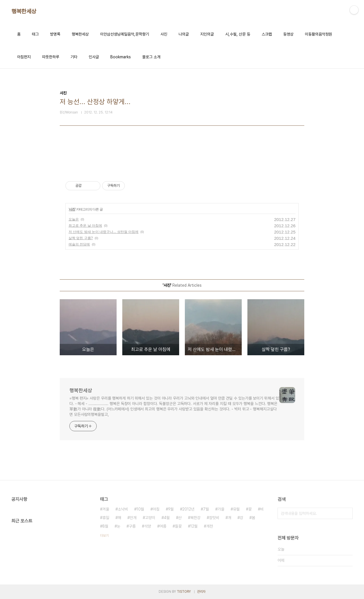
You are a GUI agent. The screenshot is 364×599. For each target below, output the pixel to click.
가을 (221, 509)
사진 (164, 34)
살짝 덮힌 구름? (81, 238)
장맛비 (214, 518)
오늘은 (74, 219)
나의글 (184, 34)
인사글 (94, 57)
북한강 (195, 518)
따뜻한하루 (51, 57)
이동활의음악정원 (318, 34)
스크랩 (267, 34)
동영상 (288, 34)
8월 (105, 526)
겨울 (106, 509)
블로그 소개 (151, 57)
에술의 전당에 (79, 244)
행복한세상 (24, 11)
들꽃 (178, 526)
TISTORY (184, 592)
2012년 (188, 509)
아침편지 (24, 57)
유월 (236, 509)
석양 (148, 526)
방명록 (55, 34)
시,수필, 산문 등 (238, 34)
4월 (167, 518)
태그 (35, 34)
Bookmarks (121, 57)
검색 (347, 513)
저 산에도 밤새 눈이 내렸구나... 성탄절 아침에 (104, 232)
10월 (140, 509)
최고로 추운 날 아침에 (85, 226)
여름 (163, 526)
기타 (74, 57)
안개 (133, 518)
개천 (210, 526)
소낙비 (123, 509)
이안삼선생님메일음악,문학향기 (125, 34)
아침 (156, 509)
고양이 (150, 518)
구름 (132, 526)
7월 (206, 509)
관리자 (201, 592)
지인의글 (207, 34)
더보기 (104, 536)
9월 (171, 509)
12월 (194, 526)
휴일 (106, 518)
